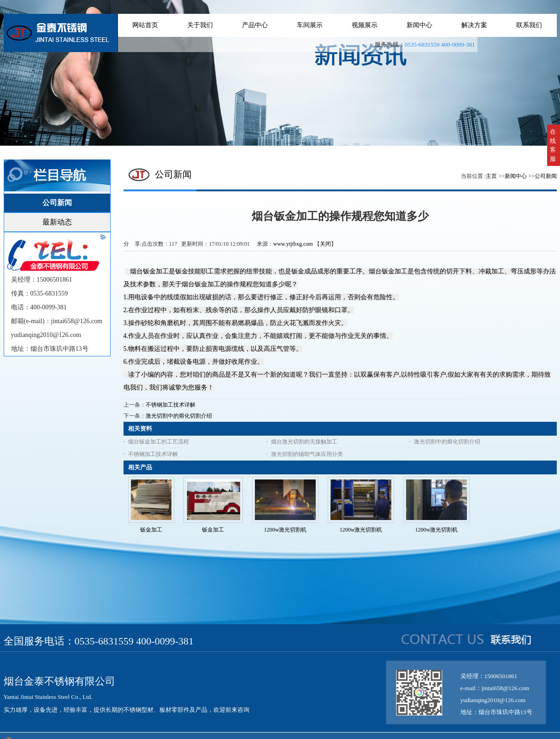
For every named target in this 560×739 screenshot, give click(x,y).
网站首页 (145, 25)
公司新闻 (546, 176)
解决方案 (474, 25)
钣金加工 (151, 530)
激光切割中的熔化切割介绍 (179, 416)
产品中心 (255, 25)
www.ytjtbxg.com (293, 244)
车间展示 (310, 25)
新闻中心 (419, 25)
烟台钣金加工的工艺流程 (159, 442)
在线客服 (553, 145)
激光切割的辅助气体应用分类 (307, 454)
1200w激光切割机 (286, 530)
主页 (491, 176)
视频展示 (365, 25)
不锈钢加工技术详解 (171, 405)
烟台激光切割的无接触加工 (304, 442)
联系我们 (529, 25)
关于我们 (200, 25)
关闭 (325, 244)
